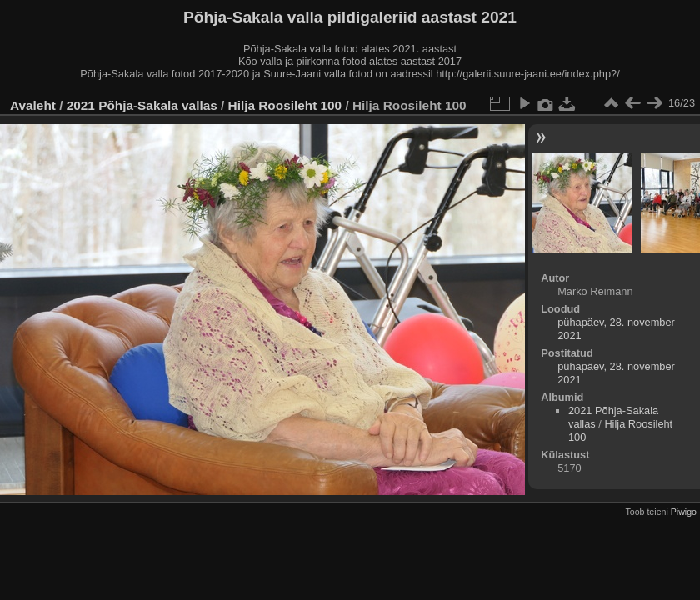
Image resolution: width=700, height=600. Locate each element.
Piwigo (684, 512)
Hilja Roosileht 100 (285, 105)
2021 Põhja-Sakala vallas (142, 105)
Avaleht (33, 105)
